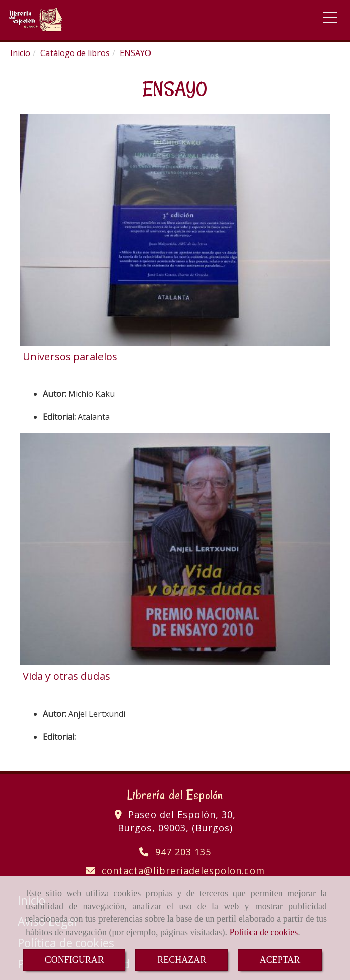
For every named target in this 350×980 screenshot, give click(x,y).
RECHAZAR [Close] (182, 960)
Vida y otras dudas (66, 676)
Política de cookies (264, 932)
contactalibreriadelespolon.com (183, 870)
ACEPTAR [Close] (280, 960)
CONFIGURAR (74, 960)
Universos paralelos (70, 357)
